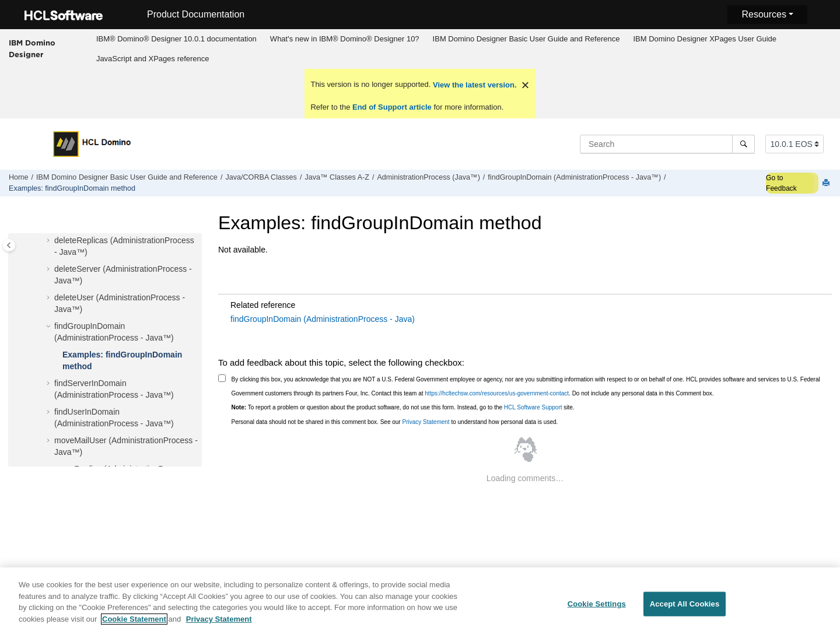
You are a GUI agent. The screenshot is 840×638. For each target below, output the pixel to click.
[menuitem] (176, 39)
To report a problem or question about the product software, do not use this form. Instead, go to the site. (403, 407)
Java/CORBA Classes (261, 177)
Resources (764, 14)
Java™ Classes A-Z (337, 177)
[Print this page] (827, 183)
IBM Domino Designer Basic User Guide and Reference (526, 39)
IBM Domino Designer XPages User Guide (705, 39)
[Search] (743, 144)
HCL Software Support (533, 407)
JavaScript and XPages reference (153, 59)
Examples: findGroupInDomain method (72, 188)
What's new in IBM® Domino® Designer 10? (345, 39)
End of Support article (392, 107)
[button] (50, 241)
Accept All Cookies (685, 610)
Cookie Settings (597, 610)
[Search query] (667, 144)
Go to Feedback (781, 183)
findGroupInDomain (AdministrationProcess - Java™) (574, 177)
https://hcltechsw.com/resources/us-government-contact (497, 393)
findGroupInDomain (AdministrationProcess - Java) (323, 319)
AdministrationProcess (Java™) (428, 177)
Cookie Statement (134, 625)
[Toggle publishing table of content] (9, 245)
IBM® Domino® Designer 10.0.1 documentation (176, 39)
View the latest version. (473, 85)
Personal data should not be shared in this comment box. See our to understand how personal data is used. (395, 422)
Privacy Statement (426, 422)
